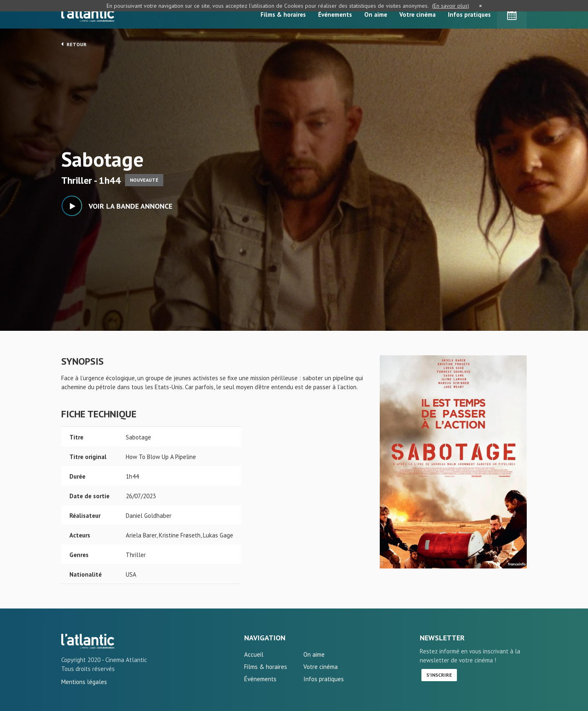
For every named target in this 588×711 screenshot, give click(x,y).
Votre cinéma (418, 14)
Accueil (254, 654)
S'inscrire (439, 675)
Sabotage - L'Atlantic (88, 641)
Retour (74, 44)
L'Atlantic (88, 14)
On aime (376, 14)
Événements (335, 14)
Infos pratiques (469, 14)
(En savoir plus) (451, 6)
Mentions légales (84, 682)
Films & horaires (283, 14)
